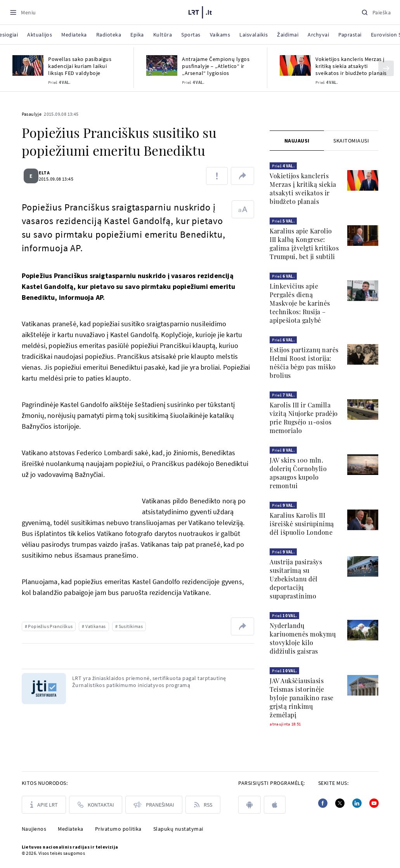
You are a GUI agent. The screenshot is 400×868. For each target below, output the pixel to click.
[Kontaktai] (96, 805)
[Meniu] (23, 12)
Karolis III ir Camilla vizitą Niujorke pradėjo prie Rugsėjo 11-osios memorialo (304, 418)
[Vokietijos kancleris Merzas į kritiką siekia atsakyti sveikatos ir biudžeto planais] (295, 65)
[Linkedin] (357, 803)
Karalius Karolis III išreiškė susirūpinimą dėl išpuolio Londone (302, 524)
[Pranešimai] (154, 805)
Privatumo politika (118, 829)
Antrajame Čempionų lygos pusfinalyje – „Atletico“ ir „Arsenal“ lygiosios (216, 66)
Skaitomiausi (351, 141)
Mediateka (71, 829)
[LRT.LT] (200, 11)
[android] (249, 805)
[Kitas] (386, 68)
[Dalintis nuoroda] (242, 176)
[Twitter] (340, 803)
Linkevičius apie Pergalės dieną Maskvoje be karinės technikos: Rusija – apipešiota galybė (300, 303)
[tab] (297, 141)
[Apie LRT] (44, 805)
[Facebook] (323, 803)
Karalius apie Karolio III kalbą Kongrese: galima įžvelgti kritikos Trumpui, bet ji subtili (304, 244)
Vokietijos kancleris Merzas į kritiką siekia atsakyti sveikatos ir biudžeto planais (351, 66)
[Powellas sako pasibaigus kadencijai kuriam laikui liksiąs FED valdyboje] (28, 65)
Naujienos (34, 829)
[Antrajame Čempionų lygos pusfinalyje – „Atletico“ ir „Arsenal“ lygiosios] (162, 65)
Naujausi (297, 141)
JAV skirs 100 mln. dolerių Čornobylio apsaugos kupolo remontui (298, 473)
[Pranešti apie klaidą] (217, 176)
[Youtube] (374, 803)
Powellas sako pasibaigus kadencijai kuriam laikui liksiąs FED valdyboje (80, 66)
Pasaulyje (32, 114)
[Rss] (203, 805)
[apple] (275, 805)
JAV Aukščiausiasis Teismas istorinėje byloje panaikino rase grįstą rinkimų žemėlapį (302, 698)
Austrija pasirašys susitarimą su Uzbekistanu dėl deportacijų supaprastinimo (296, 579)
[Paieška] (376, 12)
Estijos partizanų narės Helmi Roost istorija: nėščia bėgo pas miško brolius (304, 363)
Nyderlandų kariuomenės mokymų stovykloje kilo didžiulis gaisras (303, 638)
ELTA (49, 173)
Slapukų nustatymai (178, 829)
